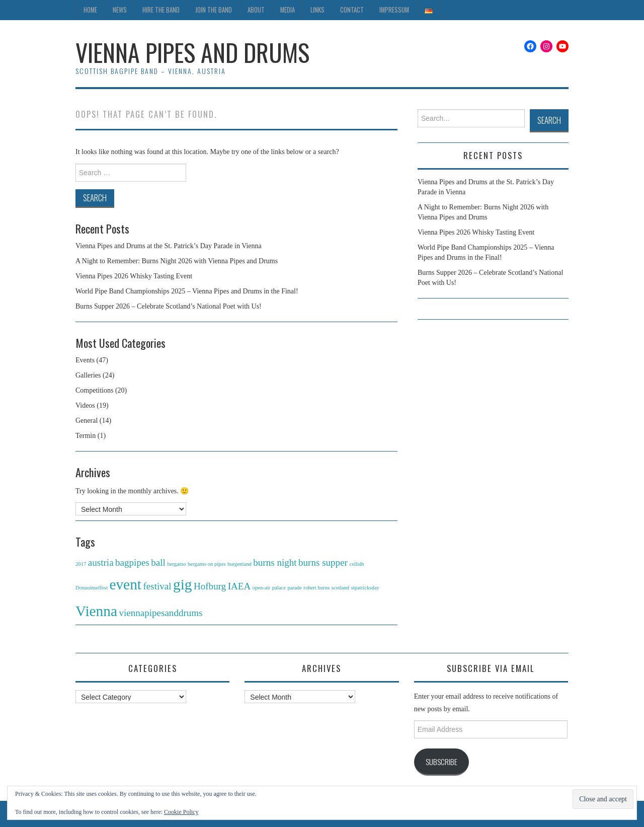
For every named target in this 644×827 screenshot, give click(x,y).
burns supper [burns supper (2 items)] (323, 562)
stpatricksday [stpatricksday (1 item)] (365, 588)
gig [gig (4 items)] (182, 584)
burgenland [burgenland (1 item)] (239, 564)
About (256, 10)
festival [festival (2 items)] (157, 586)
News (120, 10)
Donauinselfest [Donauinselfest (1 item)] (92, 588)
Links (317, 10)
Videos (85, 405)
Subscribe (441, 762)
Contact (352, 10)
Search (549, 120)
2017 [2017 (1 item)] (81, 564)
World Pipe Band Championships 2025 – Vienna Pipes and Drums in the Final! (187, 291)
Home (90, 10)
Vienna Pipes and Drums (192, 52)
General (87, 421)
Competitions (94, 390)
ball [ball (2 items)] (158, 562)
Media (288, 10)
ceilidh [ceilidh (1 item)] (356, 564)
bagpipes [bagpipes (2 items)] (132, 562)
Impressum (394, 10)
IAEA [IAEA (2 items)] (239, 586)
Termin (86, 436)
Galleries (88, 375)
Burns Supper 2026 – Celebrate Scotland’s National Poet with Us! (169, 306)
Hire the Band (161, 10)
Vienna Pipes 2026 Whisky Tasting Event (134, 276)
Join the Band (214, 10)
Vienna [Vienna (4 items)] (96, 611)
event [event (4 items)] (125, 584)
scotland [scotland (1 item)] (341, 588)
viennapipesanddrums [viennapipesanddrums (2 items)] (160, 613)
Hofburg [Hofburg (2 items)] (210, 586)
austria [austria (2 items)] (101, 562)
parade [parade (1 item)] (294, 588)
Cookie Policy (181, 812)
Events (85, 360)
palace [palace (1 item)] (279, 588)
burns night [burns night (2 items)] (275, 562)
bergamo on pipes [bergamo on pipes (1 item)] (207, 564)
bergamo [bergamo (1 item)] (176, 564)
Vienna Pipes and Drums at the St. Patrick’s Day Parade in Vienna (169, 246)
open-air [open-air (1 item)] (262, 588)
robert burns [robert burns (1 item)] (316, 588)
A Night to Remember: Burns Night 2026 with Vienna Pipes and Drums (177, 261)
